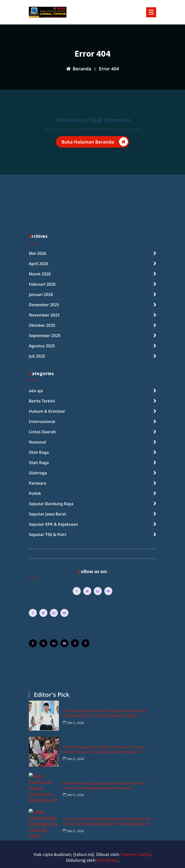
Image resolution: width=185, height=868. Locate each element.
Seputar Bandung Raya (51, 764)
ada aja (36, 651)
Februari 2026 (42, 545)
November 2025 (44, 576)
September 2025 (45, 596)
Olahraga (38, 733)
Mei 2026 (38, 514)
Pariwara (37, 743)
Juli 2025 (37, 617)
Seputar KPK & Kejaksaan (53, 785)
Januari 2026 (41, 555)
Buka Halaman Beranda (95, 143)
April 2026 (39, 524)
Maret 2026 (40, 534)
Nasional (37, 702)
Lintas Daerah (42, 692)
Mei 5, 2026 (76, 820)
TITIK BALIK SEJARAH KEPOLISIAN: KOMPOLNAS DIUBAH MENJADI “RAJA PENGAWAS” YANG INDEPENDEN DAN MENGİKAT (105, 811)
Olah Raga (39, 713)
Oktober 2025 (42, 586)
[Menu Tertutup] (151, 12)
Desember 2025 (44, 565)
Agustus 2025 (42, 606)
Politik (35, 754)
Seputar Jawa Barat (48, 774)
